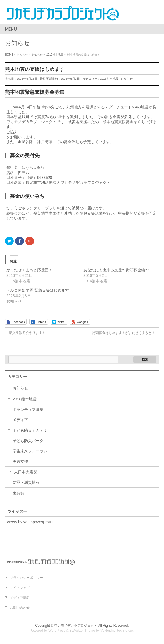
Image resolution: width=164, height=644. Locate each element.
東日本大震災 (26, 472)
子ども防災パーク (28, 441)
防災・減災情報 (26, 482)
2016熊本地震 (109, 79)
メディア (20, 420)
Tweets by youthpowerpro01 (29, 522)
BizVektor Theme (82, 631)
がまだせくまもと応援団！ (29, 270)
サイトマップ (20, 588)
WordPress (57, 631)
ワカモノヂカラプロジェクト (76, 626)
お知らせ (127, 79)
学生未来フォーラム (30, 451)
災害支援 (20, 461)
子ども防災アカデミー (32, 430)
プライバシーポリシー (26, 578)
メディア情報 (20, 598)
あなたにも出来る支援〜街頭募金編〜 (116, 270)
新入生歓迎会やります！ (25, 333)
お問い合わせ (20, 608)
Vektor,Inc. (108, 631)
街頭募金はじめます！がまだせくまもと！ (126, 333)
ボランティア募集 (28, 410)
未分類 (18, 493)
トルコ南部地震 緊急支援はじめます (38, 290)
